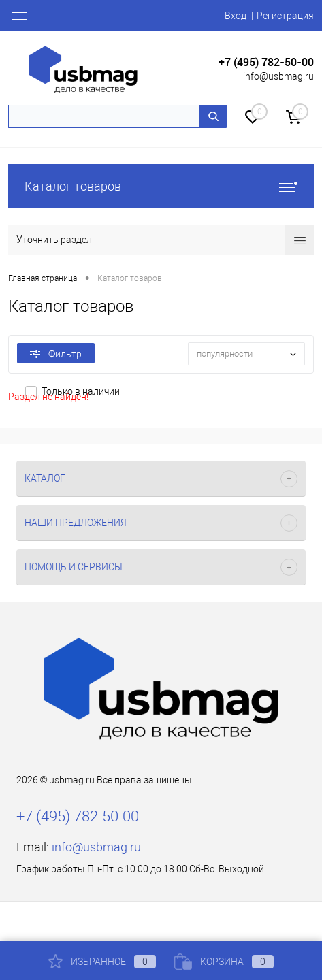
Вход (236, 16)
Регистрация (285, 16)
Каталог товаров (161, 186)
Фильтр (56, 354)
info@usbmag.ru (278, 76)
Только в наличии (81, 391)
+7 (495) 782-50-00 (266, 62)
